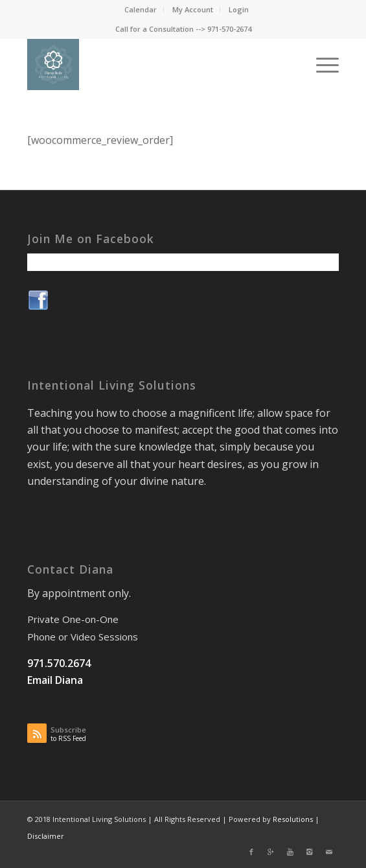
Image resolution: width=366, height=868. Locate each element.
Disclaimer (46, 836)
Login (239, 9)
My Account (193, 9)
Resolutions (293, 819)
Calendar (141, 9)
